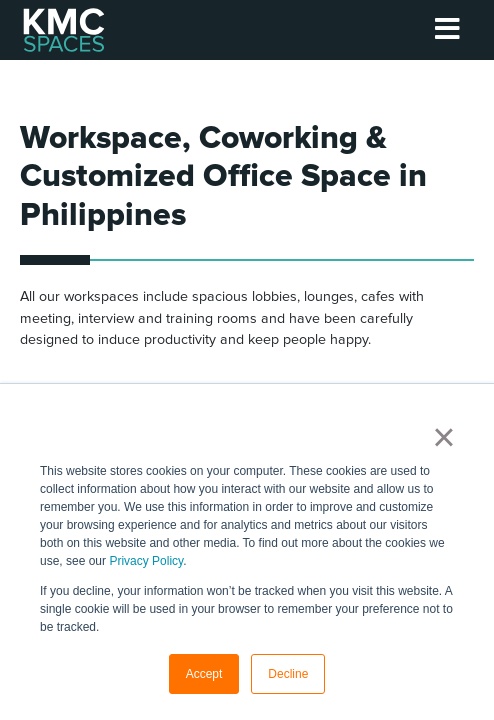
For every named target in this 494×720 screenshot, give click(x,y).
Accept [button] (204, 674)
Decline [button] (288, 674)
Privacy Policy (146, 561)
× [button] (443, 437)
